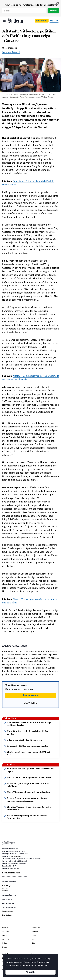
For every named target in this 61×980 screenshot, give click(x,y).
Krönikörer (36, 928)
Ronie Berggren (7, 911)
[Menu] (4, 21)
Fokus (34, 935)
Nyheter (5, 928)
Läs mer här (42, 965)
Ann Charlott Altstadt (11, 52)
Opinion (35, 932)
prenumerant (28, 689)
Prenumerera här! (11, 873)
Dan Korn (5, 891)
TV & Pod (6, 932)
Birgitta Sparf (7, 915)
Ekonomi (6, 939)
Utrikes (5, 935)
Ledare (5, 943)
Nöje (33, 943)
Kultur (34, 939)
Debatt (5, 947)
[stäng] (58, 3)
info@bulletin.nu (17, 856)
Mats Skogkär (7, 886)
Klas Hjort (6, 888)
